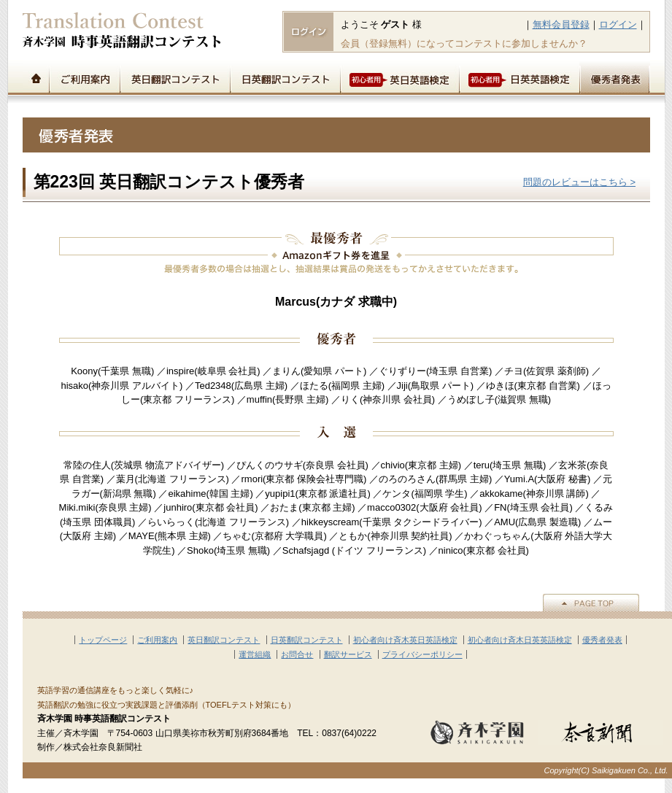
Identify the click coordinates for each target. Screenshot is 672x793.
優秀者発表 (615, 77)
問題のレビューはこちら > (579, 182)
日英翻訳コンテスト (285, 77)
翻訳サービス (348, 654)
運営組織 (255, 654)
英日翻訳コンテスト (175, 77)
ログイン (618, 24)
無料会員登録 (561, 24)
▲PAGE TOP (591, 603)
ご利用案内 (84, 77)
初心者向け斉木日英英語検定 (520, 640)
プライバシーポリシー (422, 654)
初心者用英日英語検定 (399, 77)
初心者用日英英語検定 (519, 77)
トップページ (36, 77)
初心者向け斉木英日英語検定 (405, 640)
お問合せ (297, 654)
